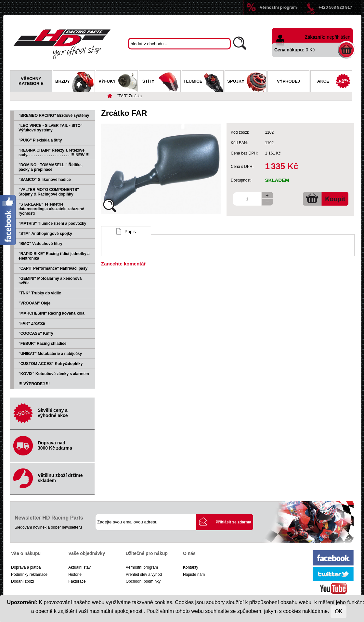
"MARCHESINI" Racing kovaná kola (52, 313)
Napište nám (194, 575)
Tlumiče (203, 82)
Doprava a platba (26, 567)
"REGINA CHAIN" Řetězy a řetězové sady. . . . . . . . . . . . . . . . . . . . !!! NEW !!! (54, 153)
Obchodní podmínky (143, 581)
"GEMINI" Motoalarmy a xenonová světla (50, 281)
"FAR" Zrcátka (130, 96)
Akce (335, 82)
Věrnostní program (278, 7)
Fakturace (77, 581)
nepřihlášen (339, 37)
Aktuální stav (79, 567)
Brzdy (75, 82)
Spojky (247, 82)
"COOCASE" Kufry (36, 333)
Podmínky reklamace (29, 575)
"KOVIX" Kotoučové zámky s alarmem (54, 374)
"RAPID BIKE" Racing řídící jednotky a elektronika (54, 256)
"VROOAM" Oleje (34, 303)
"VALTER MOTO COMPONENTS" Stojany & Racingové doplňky (49, 192)
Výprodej (288, 81)
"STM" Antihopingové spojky (45, 234)
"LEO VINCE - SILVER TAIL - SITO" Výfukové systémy (51, 128)
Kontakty (191, 567)
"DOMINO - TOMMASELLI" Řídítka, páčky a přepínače (51, 167)
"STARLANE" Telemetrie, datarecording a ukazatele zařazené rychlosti (51, 209)
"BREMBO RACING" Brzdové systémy (54, 115)
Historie (75, 575)
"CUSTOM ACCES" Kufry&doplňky (51, 364)
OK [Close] (338, 611)
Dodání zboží (23, 581)
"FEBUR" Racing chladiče (42, 344)
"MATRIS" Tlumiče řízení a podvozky (52, 223)
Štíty (161, 82)
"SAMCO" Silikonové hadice (45, 180)
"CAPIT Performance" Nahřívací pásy (53, 268)
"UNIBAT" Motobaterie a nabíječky (50, 354)
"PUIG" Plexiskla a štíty (40, 140)
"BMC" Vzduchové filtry (40, 244)
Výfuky (118, 82)
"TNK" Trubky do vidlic (40, 293)
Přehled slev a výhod (144, 575)
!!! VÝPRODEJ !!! (34, 384)
